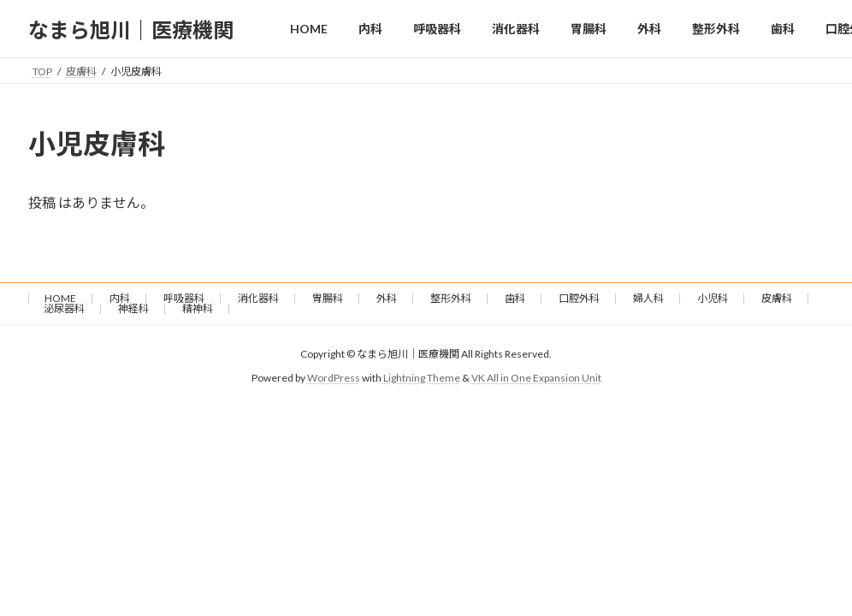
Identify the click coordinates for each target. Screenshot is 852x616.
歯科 (515, 298)
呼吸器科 (184, 298)
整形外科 (451, 298)
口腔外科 (579, 298)
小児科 (713, 298)
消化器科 (258, 298)
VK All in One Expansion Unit (536, 379)
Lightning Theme (422, 379)
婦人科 (648, 298)
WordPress (334, 379)
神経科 (133, 308)
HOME (60, 298)
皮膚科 (777, 298)
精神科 (198, 308)
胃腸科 (328, 298)
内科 (120, 298)
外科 (387, 298)
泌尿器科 (64, 308)
